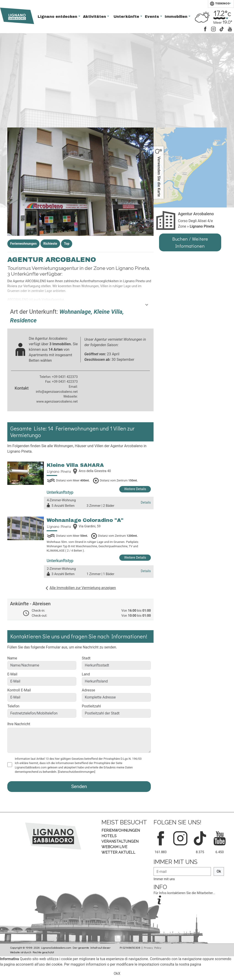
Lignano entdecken (58, 17)
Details (146, 503)
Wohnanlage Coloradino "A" (85, 520)
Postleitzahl (91, 706)
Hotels (109, 836)
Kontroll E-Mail (19, 690)
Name (12, 658)
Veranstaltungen (120, 841)
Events (153, 17)
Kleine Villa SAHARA (75, 465)
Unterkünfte (127, 17)
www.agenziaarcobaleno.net (57, 402)
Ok (219, 871)
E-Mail (12, 674)
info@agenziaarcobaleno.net (57, 392)
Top (67, 244)
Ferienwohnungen (23, 244)
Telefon (13, 706)
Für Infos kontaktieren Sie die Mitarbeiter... (184, 893)
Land (86, 674)
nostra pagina (190, 964)
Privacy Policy (153, 948)
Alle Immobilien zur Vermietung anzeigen (83, 588)
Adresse (88, 690)
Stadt (86, 658)
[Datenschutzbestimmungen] (77, 772)
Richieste (50, 244)
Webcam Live (114, 847)
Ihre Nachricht (19, 724)
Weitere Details (135, 489)
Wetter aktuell (118, 852)
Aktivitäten (95, 17)
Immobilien (177, 17)
